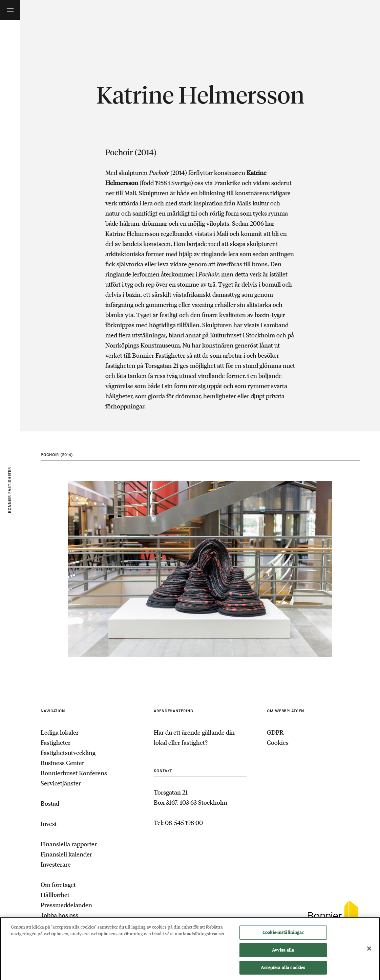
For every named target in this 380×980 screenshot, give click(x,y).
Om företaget (58, 885)
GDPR (275, 732)
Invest (49, 824)
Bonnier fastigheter (10, 490)
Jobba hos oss (59, 915)
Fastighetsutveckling (68, 753)
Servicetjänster (61, 783)
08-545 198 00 (184, 823)
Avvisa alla (283, 952)
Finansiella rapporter (69, 844)
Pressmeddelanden (66, 905)
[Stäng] (369, 950)
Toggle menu (10, 10)
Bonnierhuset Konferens (74, 773)
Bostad (50, 803)
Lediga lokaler (60, 732)
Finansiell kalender (66, 854)
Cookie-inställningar (283, 934)
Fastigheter (56, 742)
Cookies (278, 742)
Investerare (56, 864)
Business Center (62, 763)
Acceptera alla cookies (283, 969)
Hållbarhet (55, 895)
